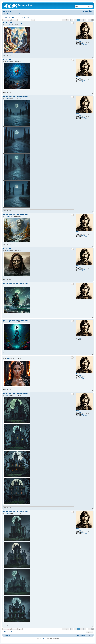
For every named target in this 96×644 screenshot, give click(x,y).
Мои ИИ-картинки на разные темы (16, 18)
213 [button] (85, 20)
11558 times (84, 45)
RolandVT (78, 40)
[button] (63, 20)
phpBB (43, 638)
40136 (80, 41)
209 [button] (72, 20)
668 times (83, 44)
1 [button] (68, 20)
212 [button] (82, 20)
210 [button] (75, 20)
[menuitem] (12, 11)
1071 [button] (90, 20)
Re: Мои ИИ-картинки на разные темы (17, 23)
